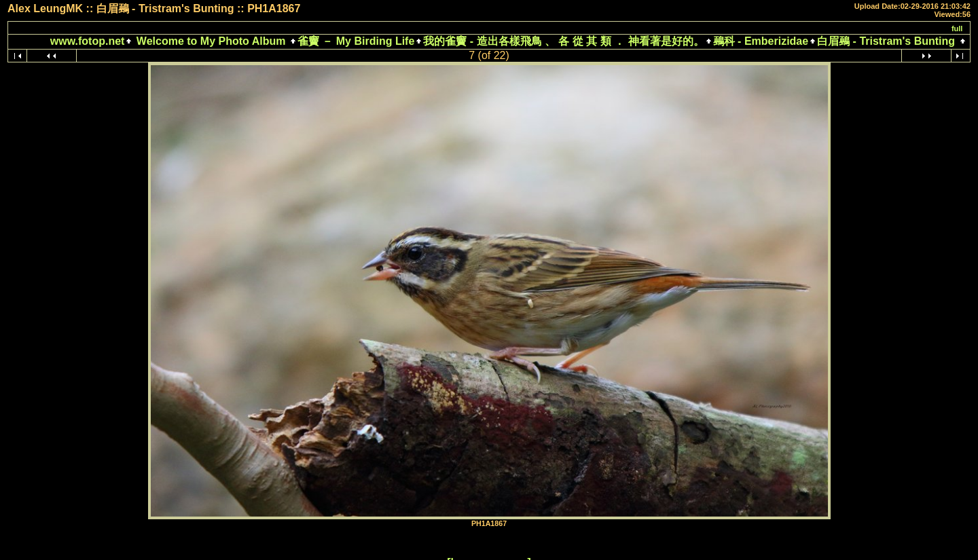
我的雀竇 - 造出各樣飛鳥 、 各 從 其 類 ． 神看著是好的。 (563, 41)
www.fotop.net (88, 41)
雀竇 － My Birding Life (356, 41)
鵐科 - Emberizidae (761, 41)
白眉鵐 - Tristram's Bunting (886, 41)
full (957, 29)
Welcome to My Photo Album (211, 41)
